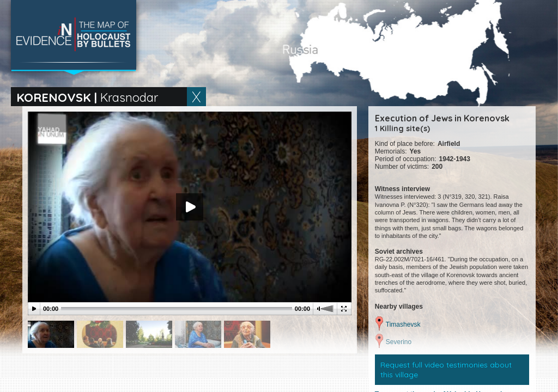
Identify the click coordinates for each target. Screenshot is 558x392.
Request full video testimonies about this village (446, 370)
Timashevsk (403, 324)
